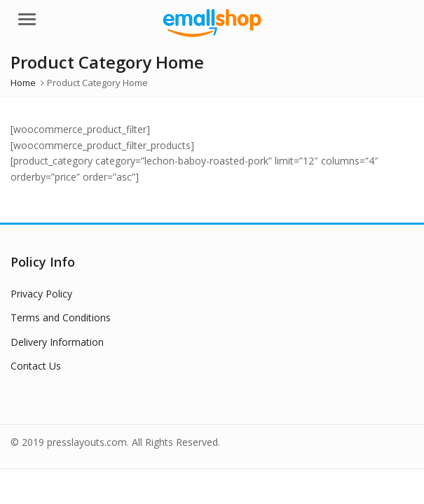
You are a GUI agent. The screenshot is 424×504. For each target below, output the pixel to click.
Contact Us (36, 366)
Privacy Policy (41, 294)
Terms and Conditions (61, 317)
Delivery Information (57, 342)
